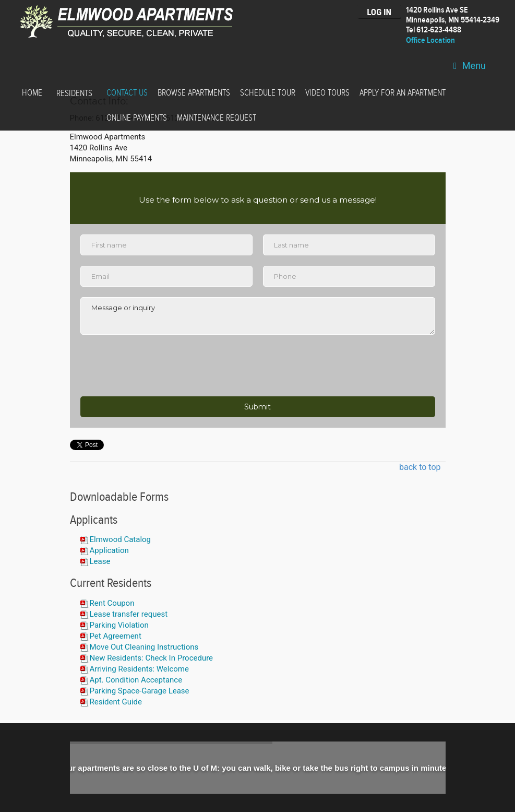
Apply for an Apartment (403, 93)
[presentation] (160, 366)
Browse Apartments (194, 93)
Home (32, 93)
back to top (420, 467)
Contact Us (127, 93)
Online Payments (137, 118)
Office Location (430, 40)
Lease (100, 561)
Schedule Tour (268, 93)
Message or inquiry (258, 316)
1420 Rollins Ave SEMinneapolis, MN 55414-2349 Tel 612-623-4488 (453, 20)
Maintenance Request (217, 118)
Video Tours (327, 93)
